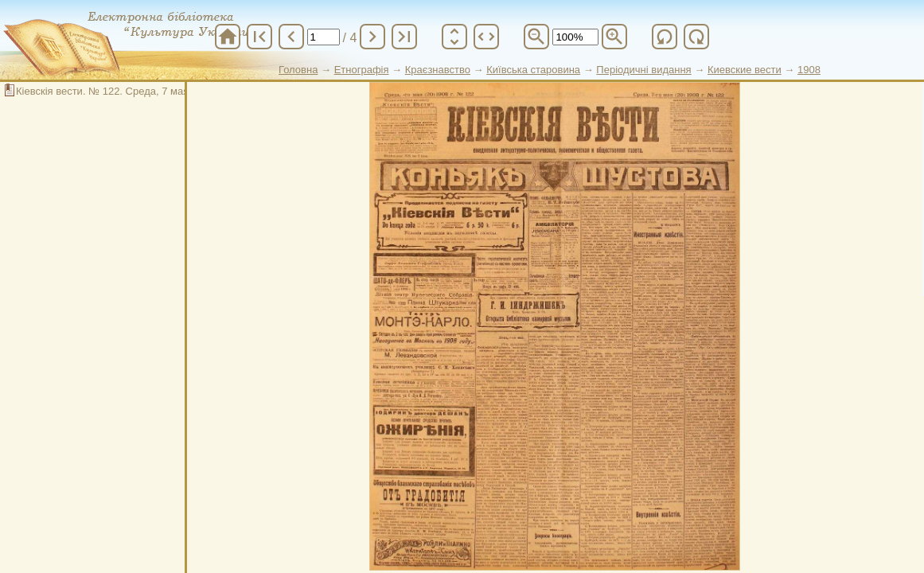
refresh (665, 37)
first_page (259, 37)
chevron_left (291, 37)
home (228, 37)
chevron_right (372, 37)
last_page (404, 37)
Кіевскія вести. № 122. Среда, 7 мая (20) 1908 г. (130, 91)
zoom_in (614, 37)
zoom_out (536, 37)
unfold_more (454, 37)
